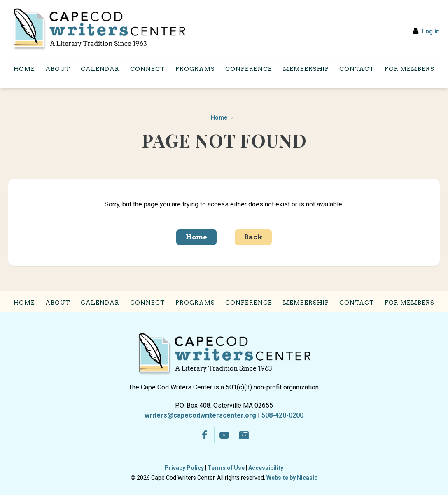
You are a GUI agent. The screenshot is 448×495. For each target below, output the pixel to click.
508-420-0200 (282, 415)
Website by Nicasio (292, 478)
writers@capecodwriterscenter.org (200, 415)
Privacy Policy (184, 468)
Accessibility (266, 468)
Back (253, 237)
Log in (431, 31)
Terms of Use (226, 468)
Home (219, 117)
